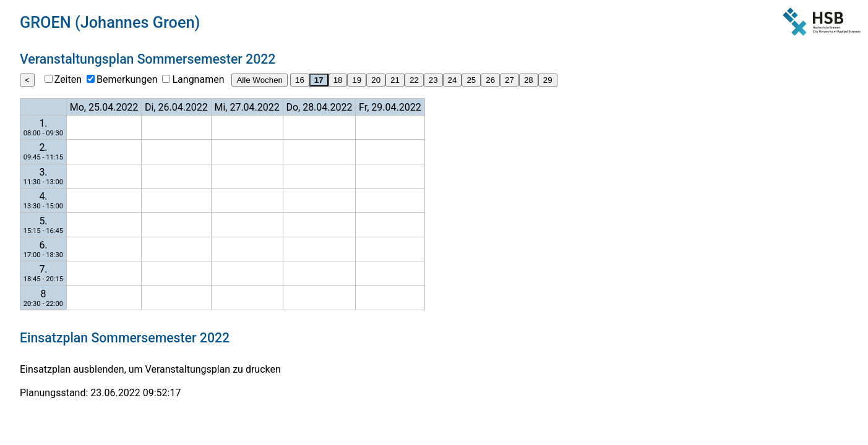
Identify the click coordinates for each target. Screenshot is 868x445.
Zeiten (68, 79)
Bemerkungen (127, 79)
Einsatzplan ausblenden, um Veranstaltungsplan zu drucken (150, 369)
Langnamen (198, 79)
